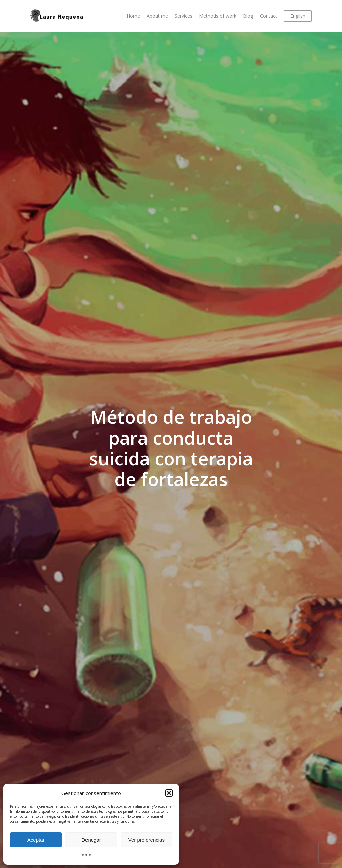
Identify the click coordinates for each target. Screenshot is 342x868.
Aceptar (36, 840)
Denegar (91, 840)
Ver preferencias (146, 840)
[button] (169, 793)
